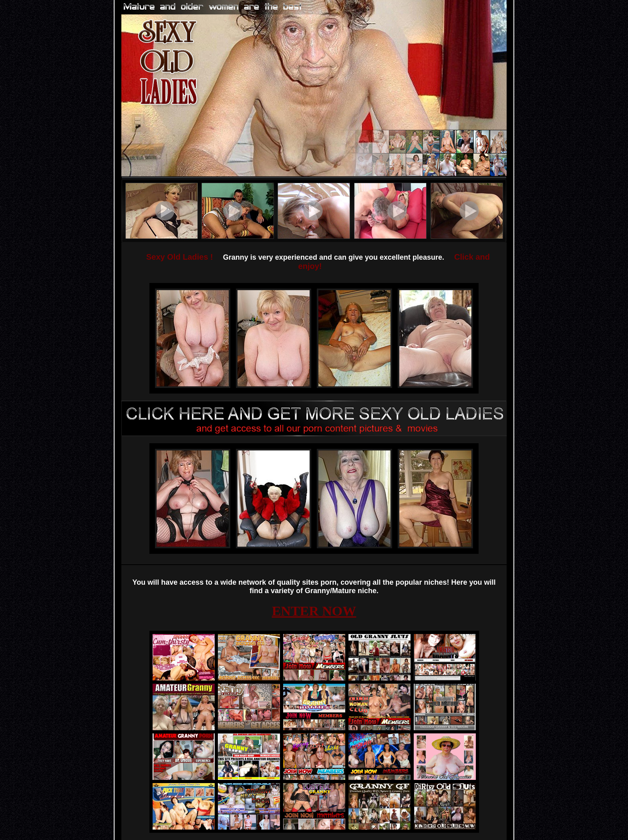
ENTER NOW (314, 611)
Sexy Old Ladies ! (180, 257)
